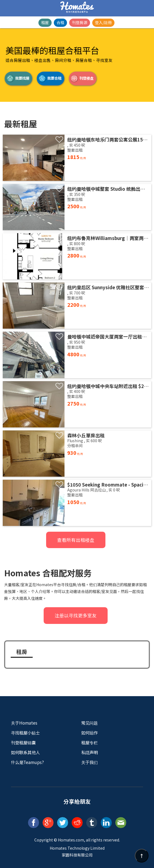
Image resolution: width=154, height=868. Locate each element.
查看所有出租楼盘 (76, 540)
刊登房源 (80, 22)
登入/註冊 (103, 22)
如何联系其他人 (25, 752)
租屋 (45, 22)
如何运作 (89, 733)
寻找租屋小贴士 (25, 733)
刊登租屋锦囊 (23, 742)
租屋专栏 (89, 742)
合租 (60, 22)
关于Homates (24, 723)
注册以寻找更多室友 (76, 615)
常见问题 (89, 723)
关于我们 (89, 762)
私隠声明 (89, 752)
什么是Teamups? (27, 762)
